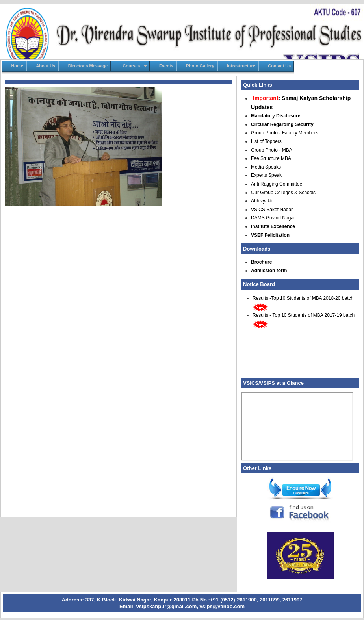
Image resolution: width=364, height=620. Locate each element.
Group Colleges (276, 193)
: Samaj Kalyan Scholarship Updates (301, 103)
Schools (307, 193)
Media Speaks (266, 167)
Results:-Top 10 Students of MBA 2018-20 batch (303, 298)
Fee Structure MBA (271, 158)
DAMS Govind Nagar (273, 218)
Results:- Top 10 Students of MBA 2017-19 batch (304, 315)
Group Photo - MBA (272, 150)
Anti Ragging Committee (277, 184)
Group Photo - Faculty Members (285, 133)
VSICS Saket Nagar (272, 210)
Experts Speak (266, 175)
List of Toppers (266, 141)
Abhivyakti (262, 201)
